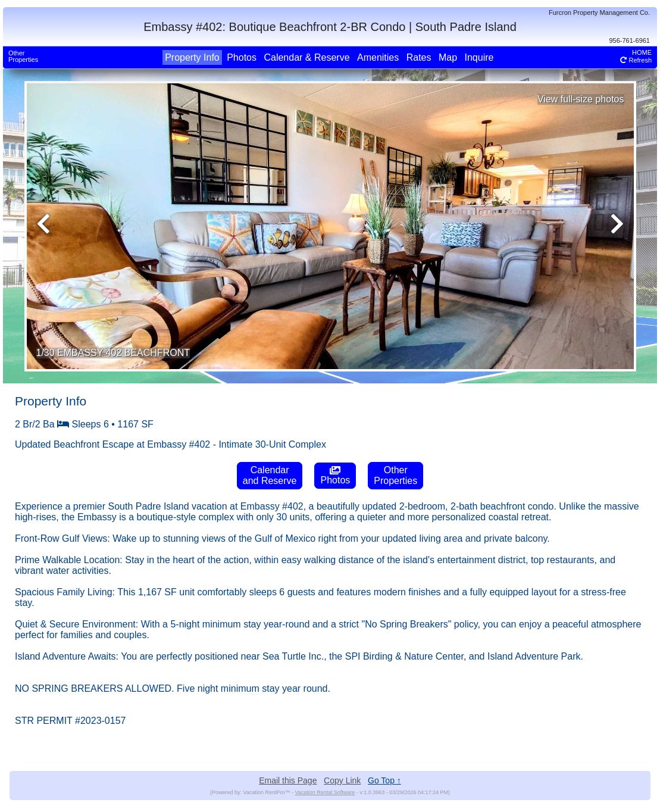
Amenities (378, 57)
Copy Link (342, 780)
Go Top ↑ (384, 780)
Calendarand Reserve (270, 475)
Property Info (192, 57)
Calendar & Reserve (306, 57)
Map (448, 57)
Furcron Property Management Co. (599, 13)
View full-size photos (581, 99)
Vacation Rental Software (325, 792)
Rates (419, 57)
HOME (642, 52)
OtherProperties (23, 56)
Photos (242, 57)
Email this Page (288, 780)
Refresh (636, 60)
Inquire (479, 57)
